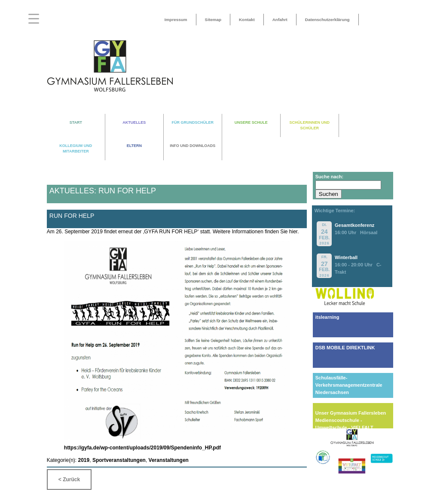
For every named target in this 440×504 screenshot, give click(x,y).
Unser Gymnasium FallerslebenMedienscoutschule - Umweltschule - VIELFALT (351, 420)
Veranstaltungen (169, 460)
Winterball (346, 257)
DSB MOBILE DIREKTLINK (345, 348)
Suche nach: (329, 177)
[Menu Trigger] (34, 18)
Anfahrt (280, 20)
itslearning (327, 317)
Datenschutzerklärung (327, 20)
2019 (84, 460)
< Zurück (69, 480)
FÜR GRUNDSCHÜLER (193, 122)
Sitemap (213, 20)
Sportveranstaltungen (119, 460)
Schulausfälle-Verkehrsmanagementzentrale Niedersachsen (349, 385)
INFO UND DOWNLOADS (192, 146)
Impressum (176, 20)
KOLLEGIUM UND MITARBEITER (76, 148)
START (76, 122)
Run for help (72, 216)
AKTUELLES (134, 122)
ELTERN (134, 146)
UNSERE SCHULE (251, 122)
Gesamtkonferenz (354, 225)
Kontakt (247, 20)
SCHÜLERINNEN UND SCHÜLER (310, 125)
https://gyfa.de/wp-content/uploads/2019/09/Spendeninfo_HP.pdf (142, 448)
